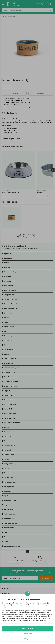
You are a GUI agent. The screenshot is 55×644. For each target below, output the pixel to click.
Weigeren (28, 639)
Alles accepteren (27, 628)
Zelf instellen (27, 634)
